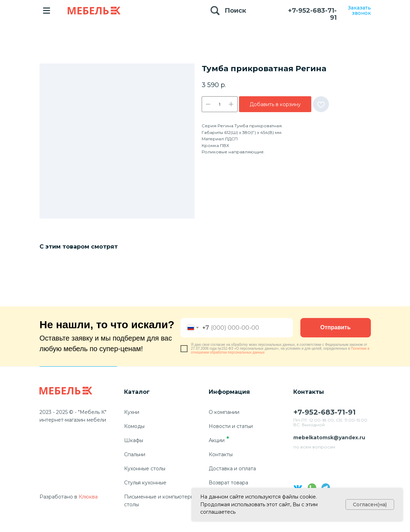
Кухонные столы (145, 469)
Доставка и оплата (232, 469)
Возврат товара (228, 483)
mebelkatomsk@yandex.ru (329, 438)
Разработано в (58, 497)
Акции (217, 440)
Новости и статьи (231, 426)
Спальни (135, 454)
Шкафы (134, 440)
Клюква (88, 497)
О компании (224, 412)
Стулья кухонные (145, 483)
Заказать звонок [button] (359, 10)
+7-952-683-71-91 (312, 14)
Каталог (137, 392)
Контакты (221, 454)
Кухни (132, 412)
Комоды (134, 426)
